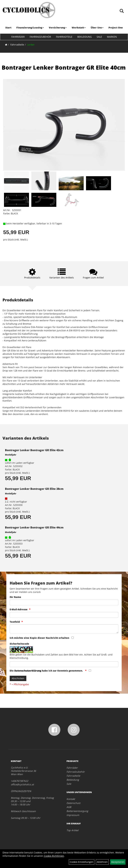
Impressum (73, 815)
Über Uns (97, 28)
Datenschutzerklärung (28, 671)
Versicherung (58, 28)
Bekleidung (84, 37)
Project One (116, 28)
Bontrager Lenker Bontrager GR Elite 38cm (34, 489)
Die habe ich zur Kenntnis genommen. (47, 671)
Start (8, 28)
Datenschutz (73, 803)
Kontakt (71, 799)
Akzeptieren (118, 862)
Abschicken (18, 678)
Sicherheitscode (19, 644)
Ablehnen (102, 862)
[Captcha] (64, 664)
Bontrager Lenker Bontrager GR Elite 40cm (64, 67)
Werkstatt (79, 28)
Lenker (31, 45)
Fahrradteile (64, 37)
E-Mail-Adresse (19, 609)
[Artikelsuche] (122, 11)
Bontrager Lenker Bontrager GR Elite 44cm (34, 527)
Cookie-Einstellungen (82, 862)
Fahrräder (18, 37)
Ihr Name (15, 597)
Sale (99, 37)
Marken (112, 37)
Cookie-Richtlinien (54, 856)
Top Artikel (72, 830)
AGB (69, 807)
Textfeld (15, 622)
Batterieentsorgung (77, 811)
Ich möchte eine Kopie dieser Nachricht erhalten (39, 638)
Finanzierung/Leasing (30, 28)
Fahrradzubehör (40, 37)
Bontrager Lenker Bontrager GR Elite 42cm (34, 450)
